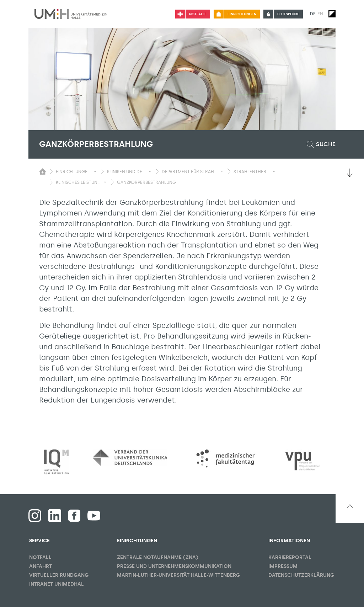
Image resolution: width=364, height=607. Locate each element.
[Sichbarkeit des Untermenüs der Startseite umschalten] (43, 171)
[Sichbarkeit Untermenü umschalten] (95, 171)
